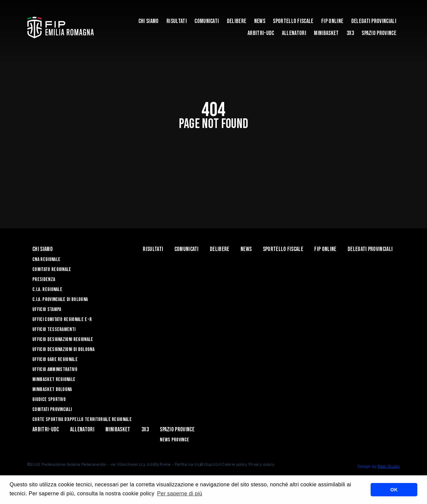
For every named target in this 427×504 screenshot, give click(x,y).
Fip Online (332, 21)
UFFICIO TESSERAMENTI (54, 329)
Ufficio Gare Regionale (55, 359)
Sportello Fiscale (293, 21)
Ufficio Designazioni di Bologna (63, 349)
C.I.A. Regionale (47, 289)
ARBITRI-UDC (261, 33)
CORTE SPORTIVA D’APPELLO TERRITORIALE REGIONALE (82, 419)
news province (174, 440)
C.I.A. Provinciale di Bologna (60, 299)
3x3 (350, 33)
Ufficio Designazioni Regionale (63, 339)
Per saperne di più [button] (180, 493)
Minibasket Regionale (54, 379)
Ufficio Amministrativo (55, 369)
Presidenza (44, 279)
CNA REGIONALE (46, 259)
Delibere (237, 21)
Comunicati (207, 21)
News (260, 21)
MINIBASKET (326, 33)
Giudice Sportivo (49, 399)
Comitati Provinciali (52, 409)
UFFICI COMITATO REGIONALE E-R (62, 319)
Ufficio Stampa (47, 309)
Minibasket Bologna (52, 389)
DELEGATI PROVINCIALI (374, 21)
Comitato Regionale (52, 269)
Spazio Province (379, 33)
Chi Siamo (149, 21)
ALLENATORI (294, 33)
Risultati (177, 21)
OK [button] (394, 490)
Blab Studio (389, 466)
